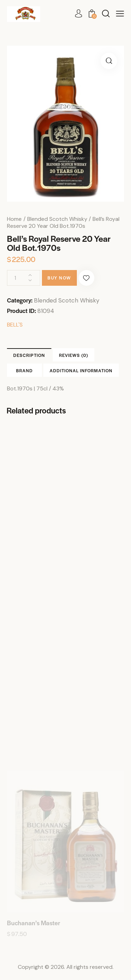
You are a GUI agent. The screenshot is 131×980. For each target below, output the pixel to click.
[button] (120, 14)
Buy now (59, 278)
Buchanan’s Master (34, 923)
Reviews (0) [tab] (74, 355)
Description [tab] (29, 355)
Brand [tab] (24, 371)
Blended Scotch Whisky (57, 219)
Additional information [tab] (81, 371)
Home (14, 219)
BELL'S (15, 325)
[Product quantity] (24, 278)
